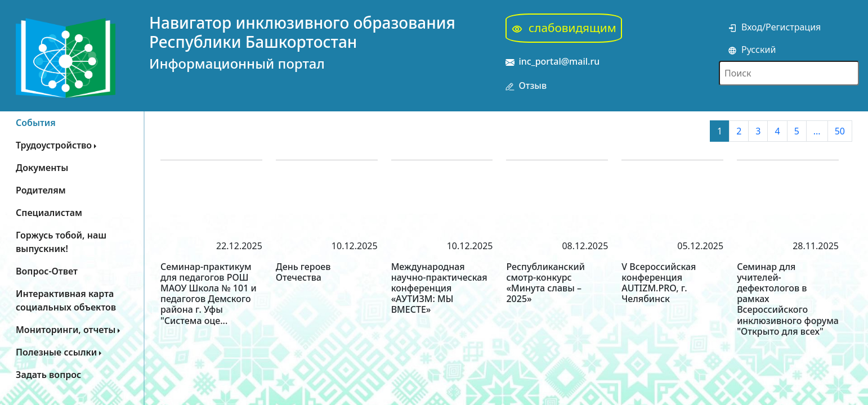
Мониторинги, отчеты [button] (66, 330)
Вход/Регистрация (774, 27)
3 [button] (758, 131)
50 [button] (840, 131)
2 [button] (739, 131)
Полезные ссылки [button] (56, 352)
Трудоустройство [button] (54, 145)
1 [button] (720, 131)
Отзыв (526, 86)
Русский (752, 49)
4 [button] (777, 131)
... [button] (817, 131)
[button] (72, 300)
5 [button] (797, 131)
